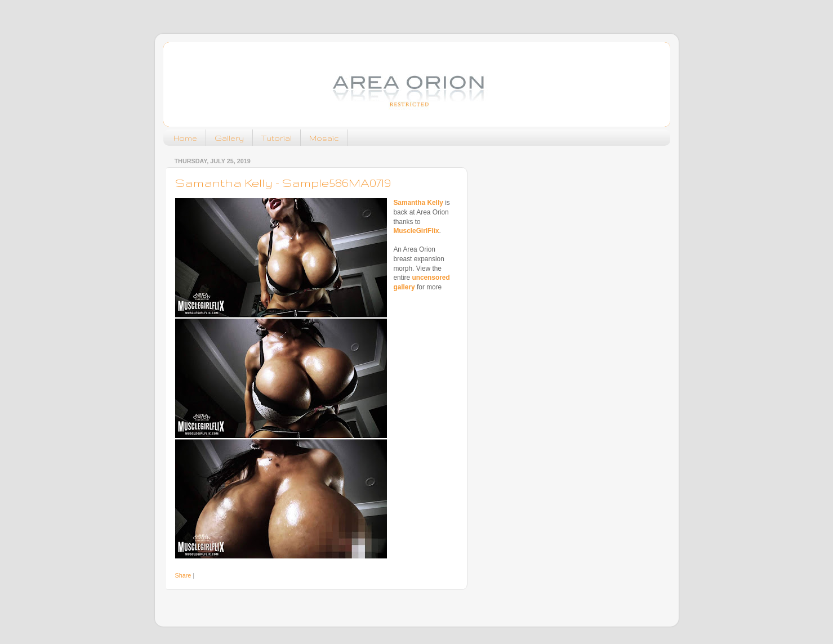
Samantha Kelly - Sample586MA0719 (283, 183)
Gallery (229, 138)
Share (183, 575)
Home (185, 138)
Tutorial (277, 138)
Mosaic (324, 138)
